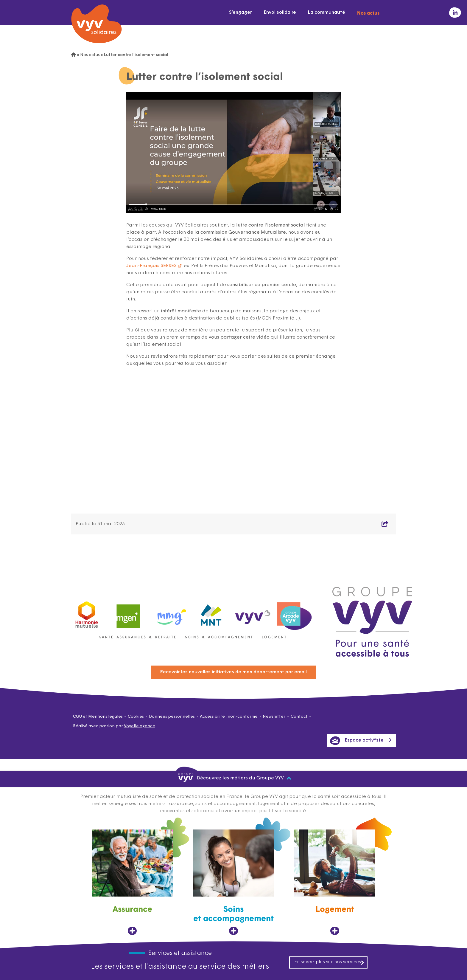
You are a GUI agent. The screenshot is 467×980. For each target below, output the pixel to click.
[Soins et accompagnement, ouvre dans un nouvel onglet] (233, 882)
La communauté (327, 13)
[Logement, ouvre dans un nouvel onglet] (335, 882)
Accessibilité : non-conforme (229, 717)
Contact (299, 717)
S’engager (240, 13)
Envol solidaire (280, 13)
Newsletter (274, 717)
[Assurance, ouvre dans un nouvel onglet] (132, 882)
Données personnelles (172, 717)
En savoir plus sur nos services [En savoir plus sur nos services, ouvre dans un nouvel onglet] (329, 962)
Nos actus (368, 13)
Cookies (136, 717)
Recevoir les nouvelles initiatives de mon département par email (233, 672)
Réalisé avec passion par (114, 726)
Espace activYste (357, 741)
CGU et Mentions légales (98, 717)
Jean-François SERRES (151, 266)
